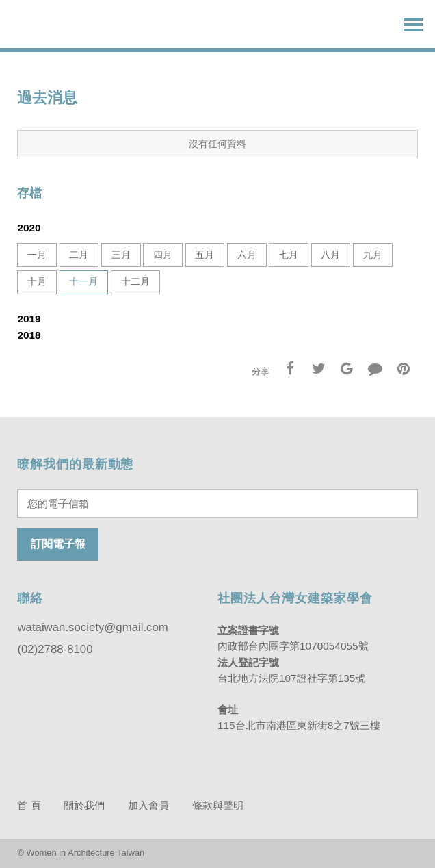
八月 (330, 255)
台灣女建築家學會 (79, 25)
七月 (289, 255)
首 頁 (29, 806)
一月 (37, 255)
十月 (37, 282)
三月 (121, 255)
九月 (373, 255)
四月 (163, 255)
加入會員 (148, 806)
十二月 (135, 282)
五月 (205, 255)
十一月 (83, 282)
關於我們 (84, 806)
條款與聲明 (218, 806)
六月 (247, 255)
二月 (79, 255)
